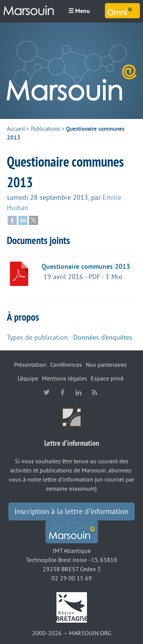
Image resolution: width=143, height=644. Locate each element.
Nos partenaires (106, 365)
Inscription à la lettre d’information (71, 512)
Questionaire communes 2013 (86, 267)
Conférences (66, 365)
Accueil (16, 129)
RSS (95, 392)
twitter (47, 392)
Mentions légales (64, 379)
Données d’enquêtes (103, 337)
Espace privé (107, 379)
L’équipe (28, 379)
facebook (63, 392)
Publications (45, 129)
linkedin (79, 392)
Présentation (30, 365)
